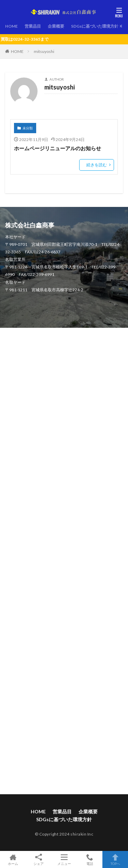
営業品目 (33, 26)
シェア (38, 860)
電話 (90, 859)
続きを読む (97, 165)
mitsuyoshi (44, 51)
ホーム (13, 859)
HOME (11, 26)
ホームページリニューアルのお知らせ (58, 148)
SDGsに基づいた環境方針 (95, 26)
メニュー (64, 859)
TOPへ (115, 859)
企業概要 (56, 26)
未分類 (28, 128)
